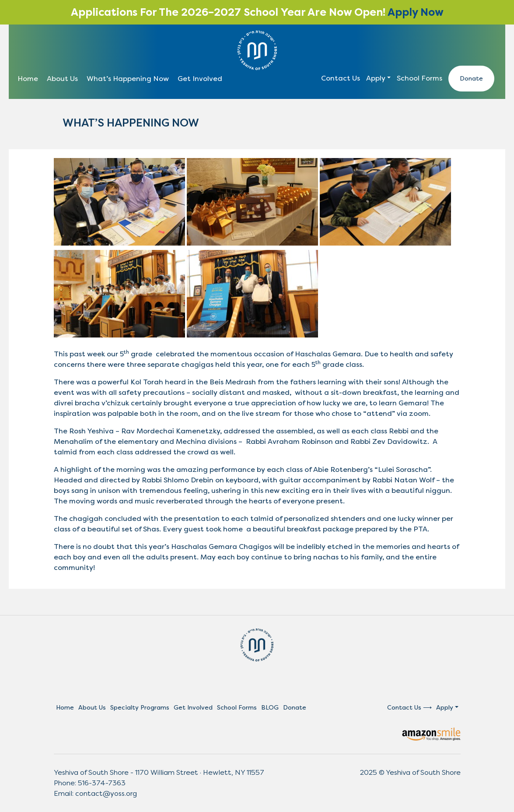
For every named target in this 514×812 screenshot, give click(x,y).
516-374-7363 (102, 783)
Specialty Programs (140, 708)
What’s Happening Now (128, 79)
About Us (62, 79)
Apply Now (416, 12)
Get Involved (200, 79)
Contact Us (341, 78)
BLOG (270, 708)
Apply (376, 78)
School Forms (420, 78)
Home (28, 79)
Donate (471, 79)
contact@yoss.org (106, 793)
